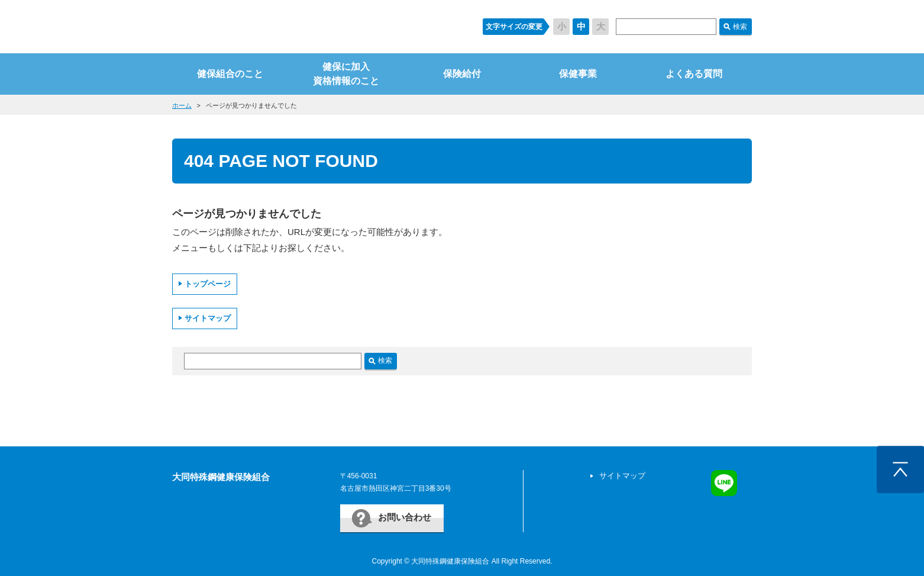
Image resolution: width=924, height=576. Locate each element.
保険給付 (462, 74)
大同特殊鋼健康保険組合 (221, 477)
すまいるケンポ (316, 27)
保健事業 (578, 74)
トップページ (208, 284)
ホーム (182, 105)
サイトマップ (208, 318)
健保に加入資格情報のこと (346, 74)
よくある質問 (694, 74)
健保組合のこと (230, 74)
